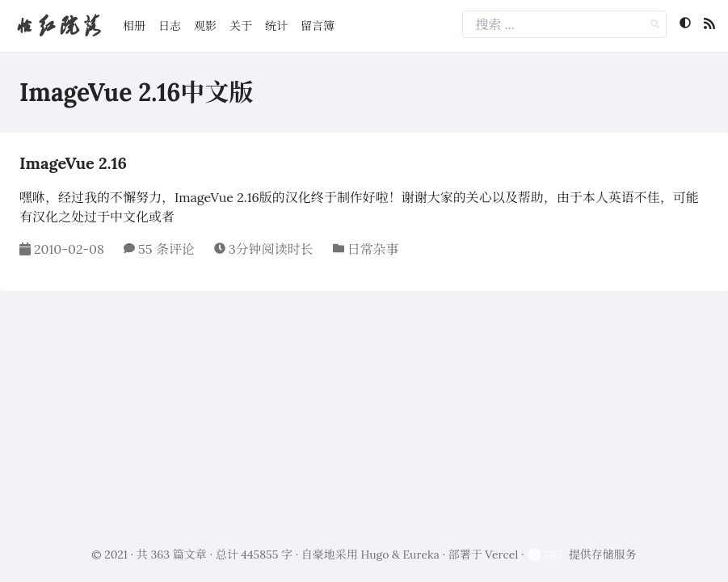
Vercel (501, 555)
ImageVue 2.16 (73, 163)
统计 (276, 26)
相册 (134, 26)
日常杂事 (373, 249)
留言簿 (318, 26)
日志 (170, 26)
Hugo (375, 555)
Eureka (421, 555)
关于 (241, 26)
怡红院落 (58, 25)
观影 (205, 26)
